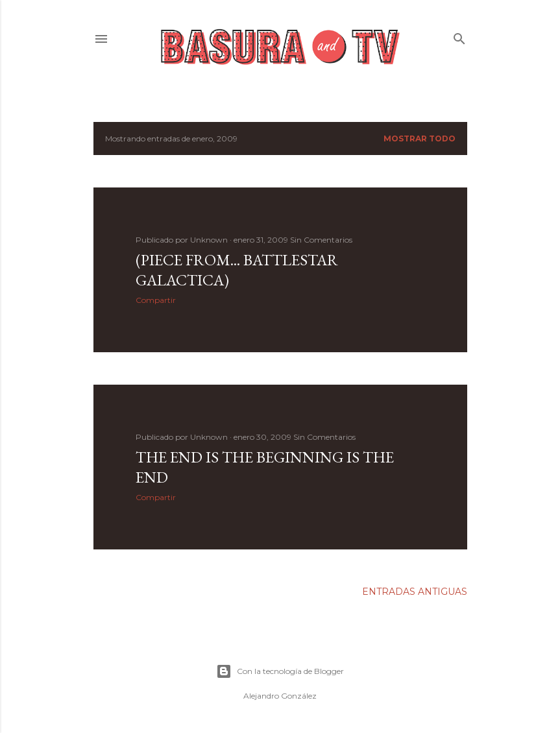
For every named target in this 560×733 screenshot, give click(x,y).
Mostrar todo (420, 138)
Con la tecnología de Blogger (280, 671)
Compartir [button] (156, 300)
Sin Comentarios (321, 240)
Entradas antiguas (415, 592)
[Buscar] (459, 36)
